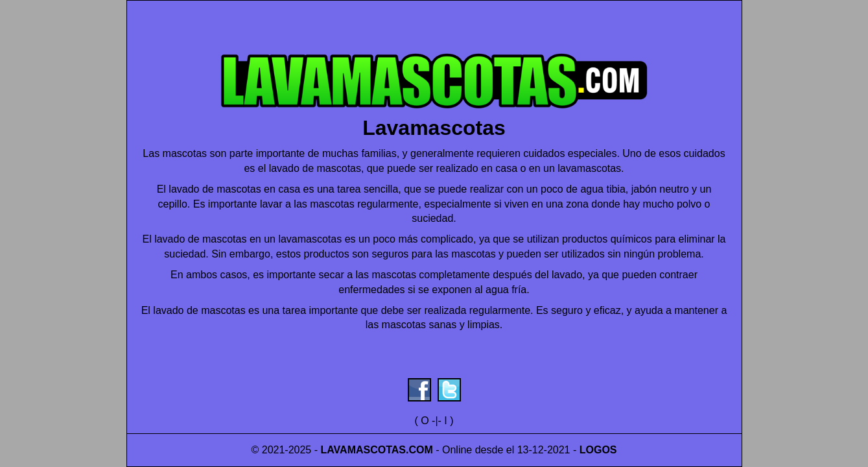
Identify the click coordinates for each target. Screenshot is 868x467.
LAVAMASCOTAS (363, 450)
